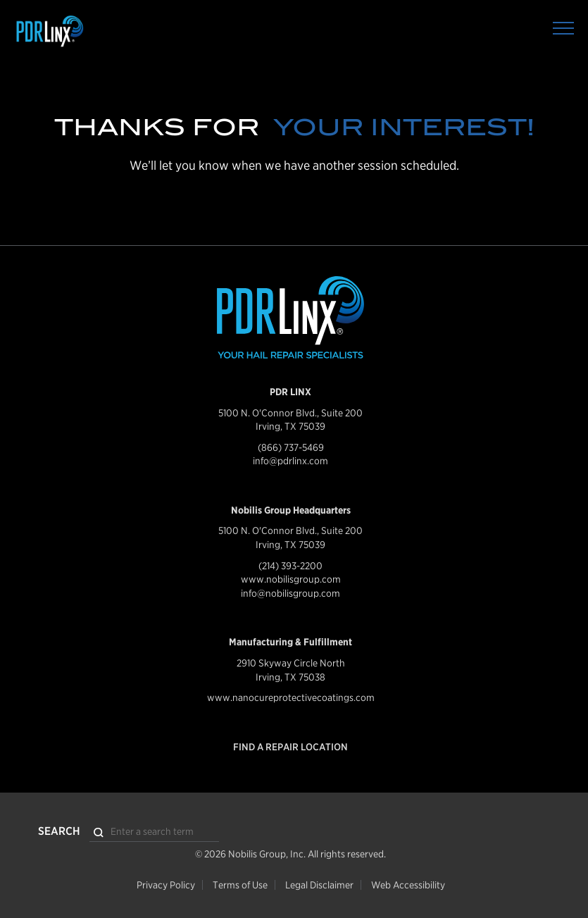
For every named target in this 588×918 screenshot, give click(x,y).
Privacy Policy (166, 885)
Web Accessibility (408, 885)
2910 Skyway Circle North (291, 663)
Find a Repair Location (290, 747)
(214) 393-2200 (290, 566)
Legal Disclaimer (319, 885)
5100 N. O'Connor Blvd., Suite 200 (290, 413)
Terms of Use (240, 885)
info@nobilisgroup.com (290, 593)
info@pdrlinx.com (290, 461)
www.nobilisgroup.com (291, 579)
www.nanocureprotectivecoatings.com (291, 697)
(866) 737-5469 (291, 447)
